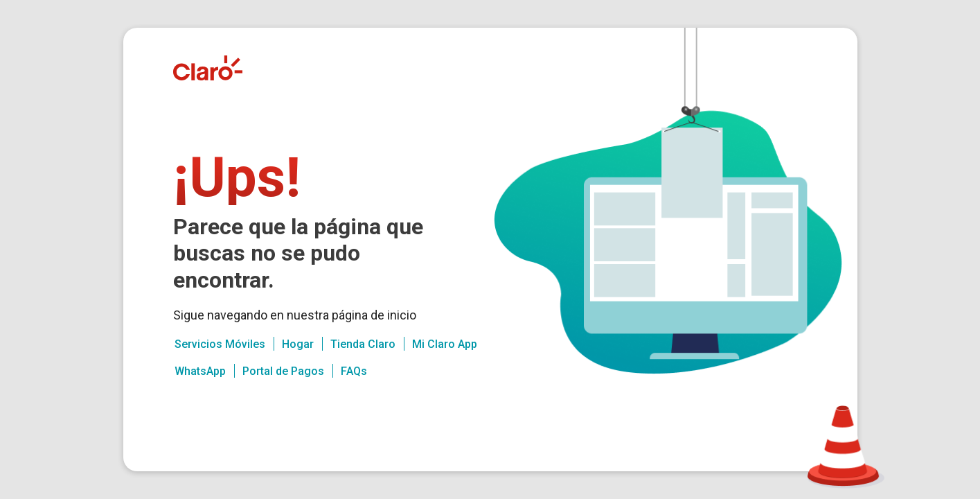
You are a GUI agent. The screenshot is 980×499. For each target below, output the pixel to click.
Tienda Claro (363, 344)
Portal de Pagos (283, 371)
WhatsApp (200, 371)
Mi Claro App (445, 344)
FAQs (354, 371)
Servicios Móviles (220, 344)
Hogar (298, 344)
